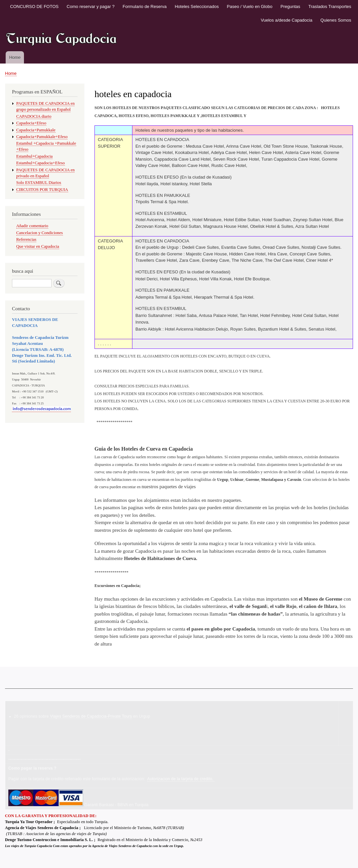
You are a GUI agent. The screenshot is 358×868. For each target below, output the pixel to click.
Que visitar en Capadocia (38, 246)
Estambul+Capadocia (34, 156)
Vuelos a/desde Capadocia (287, 20)
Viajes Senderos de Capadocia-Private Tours (91, 716)
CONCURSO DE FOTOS (34, 6)
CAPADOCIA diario (34, 116)
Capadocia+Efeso (31, 123)
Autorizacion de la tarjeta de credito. (181, 779)
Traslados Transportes (330, 6)
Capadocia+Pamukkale (36, 130)
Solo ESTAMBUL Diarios (39, 183)
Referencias (26, 239)
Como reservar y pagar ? (90, 6)
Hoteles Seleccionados (197, 6)
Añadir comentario (32, 226)
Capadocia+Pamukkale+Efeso (42, 137)
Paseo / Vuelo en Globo (250, 6)
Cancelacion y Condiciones (40, 233)
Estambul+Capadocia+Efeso (41, 163)
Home (15, 57)
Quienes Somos (336, 20)
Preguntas (290, 6)
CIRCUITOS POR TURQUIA (42, 190)
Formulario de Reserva (145, 6)
